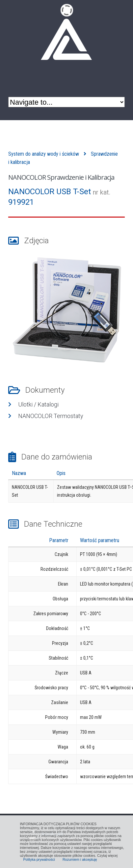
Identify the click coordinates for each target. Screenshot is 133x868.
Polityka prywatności (39, 859)
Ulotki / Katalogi (38, 404)
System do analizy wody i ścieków (44, 154)
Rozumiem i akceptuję (80, 859)
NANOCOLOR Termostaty (51, 416)
